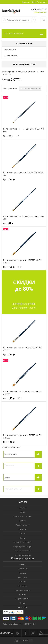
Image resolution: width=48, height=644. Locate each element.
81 (9, 223)
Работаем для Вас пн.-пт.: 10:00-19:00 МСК (19, 624)
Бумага (22, 521)
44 (11, 136)
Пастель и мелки (23, 525)
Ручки (22, 512)
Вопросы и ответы (22, 599)
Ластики (7, 477)
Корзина (24, 641)
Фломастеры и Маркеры (23, 516)
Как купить (22, 577)
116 (10, 355)
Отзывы (22, 594)
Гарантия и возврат (22, 590)
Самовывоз (23, 586)
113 (12, 398)
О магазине (22, 569)
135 (12, 267)
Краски (22, 534)
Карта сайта (22, 607)
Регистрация (42, 2)
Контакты (23, 573)
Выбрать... (26, 2)
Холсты (22, 538)
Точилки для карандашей (13, 489)
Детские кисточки (12, 55)
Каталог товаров (24, 33)
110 (10, 179)
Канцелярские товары (23, 551)
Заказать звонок (40, 12)
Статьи (22, 603)
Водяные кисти (10, 49)
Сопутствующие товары (22, 547)
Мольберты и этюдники (22, 542)
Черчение (23, 529)
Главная (22, 564)
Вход (34, 2)
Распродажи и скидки (22, 555)
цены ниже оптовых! (24, 308)
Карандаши (22, 508)
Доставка (22, 582)
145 (10, 442)
